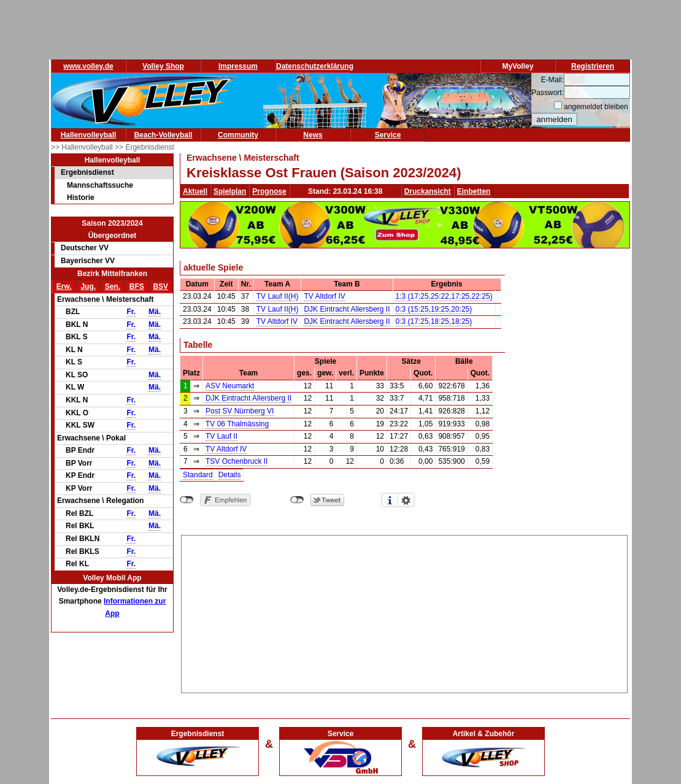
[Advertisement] (404, 612)
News (313, 135)
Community (238, 135)
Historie (81, 198)
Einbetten (474, 191)
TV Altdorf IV (324, 296)
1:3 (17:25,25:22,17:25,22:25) (444, 296)
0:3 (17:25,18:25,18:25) (434, 321)
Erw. (64, 286)
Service (388, 135)
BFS (137, 286)
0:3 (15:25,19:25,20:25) (434, 309)
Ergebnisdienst (87, 172)
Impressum (238, 66)
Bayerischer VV (88, 261)
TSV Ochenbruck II (237, 461)
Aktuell (195, 191)
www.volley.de (88, 66)
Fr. (131, 312)
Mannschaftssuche (100, 185)
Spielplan (230, 191)
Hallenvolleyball (89, 135)
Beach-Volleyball (163, 135)
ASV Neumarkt (230, 386)
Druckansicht (428, 191)
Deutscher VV (85, 248)
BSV (160, 286)
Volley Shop (163, 66)
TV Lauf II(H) (278, 296)
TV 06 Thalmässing (237, 424)
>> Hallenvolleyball (83, 147)
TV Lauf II (221, 436)
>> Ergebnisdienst (144, 147)
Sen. (113, 286)
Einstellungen (406, 500)
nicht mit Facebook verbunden (187, 500)
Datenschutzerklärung (315, 66)
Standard (198, 475)
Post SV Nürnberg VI (240, 411)
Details (230, 475)
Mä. (155, 312)
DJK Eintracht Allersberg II (347, 309)
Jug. (88, 286)
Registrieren (593, 66)
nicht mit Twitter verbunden (297, 500)
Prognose (269, 191)
